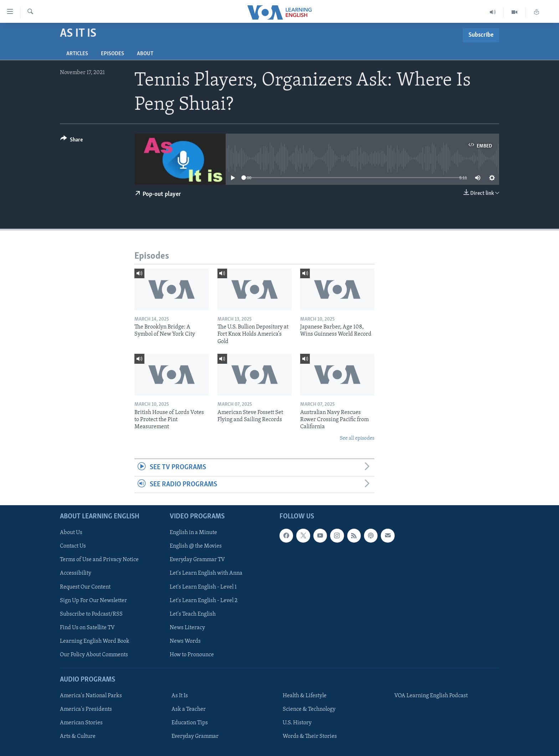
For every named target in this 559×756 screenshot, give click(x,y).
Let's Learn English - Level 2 (204, 600)
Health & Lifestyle (305, 696)
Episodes (112, 54)
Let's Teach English (193, 614)
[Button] (71, 141)
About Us (71, 533)
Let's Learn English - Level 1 (203, 587)
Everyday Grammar (195, 736)
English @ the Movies (196, 546)
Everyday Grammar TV (197, 560)
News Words (185, 641)
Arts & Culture (78, 736)
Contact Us (73, 546)
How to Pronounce (192, 655)
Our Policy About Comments (94, 655)
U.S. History (297, 723)
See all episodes (357, 438)
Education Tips (190, 723)
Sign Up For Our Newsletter (93, 600)
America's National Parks (91, 696)
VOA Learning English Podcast (431, 696)
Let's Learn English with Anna (206, 573)
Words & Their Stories (310, 736)
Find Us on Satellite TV (87, 628)
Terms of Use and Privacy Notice (99, 560)
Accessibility (76, 573)
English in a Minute (193, 533)
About (145, 54)
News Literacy (187, 628)
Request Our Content (85, 587)
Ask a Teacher (189, 709)
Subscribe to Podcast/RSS (91, 614)
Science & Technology (309, 709)
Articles (77, 54)
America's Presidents (86, 709)
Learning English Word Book (95, 641)
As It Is (180, 696)
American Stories (81, 723)
